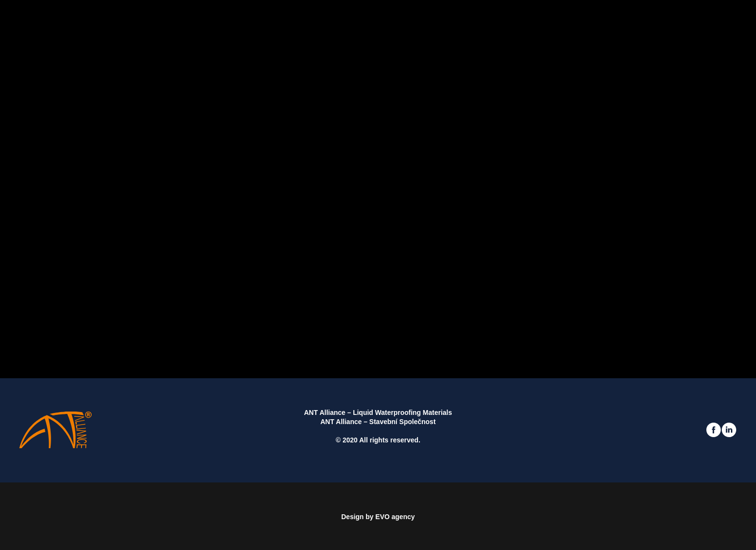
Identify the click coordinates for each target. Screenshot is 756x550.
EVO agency (395, 517)
